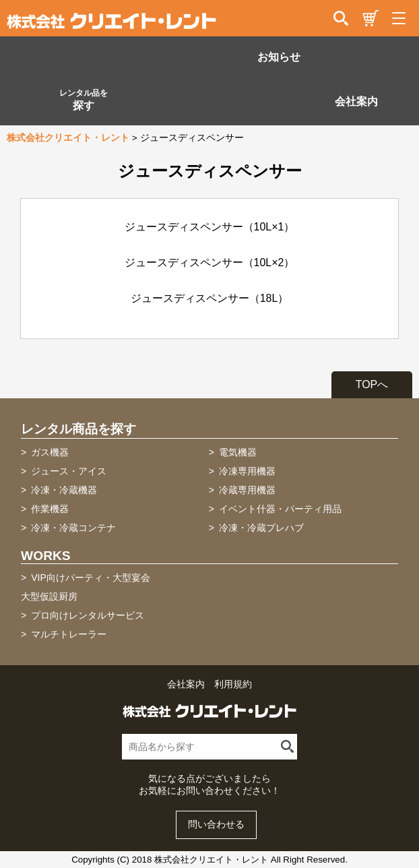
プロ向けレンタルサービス (88, 615)
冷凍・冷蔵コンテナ (73, 528)
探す (84, 100)
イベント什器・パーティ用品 (280, 509)
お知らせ (279, 57)
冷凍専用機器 (247, 471)
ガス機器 (50, 452)
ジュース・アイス (69, 471)
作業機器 (50, 509)
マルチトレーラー (69, 634)
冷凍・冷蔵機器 (64, 490)
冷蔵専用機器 (247, 490)
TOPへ (372, 384)
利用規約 (233, 684)
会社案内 (356, 101)
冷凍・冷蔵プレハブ (261, 528)
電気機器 (238, 452)
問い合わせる (216, 825)
